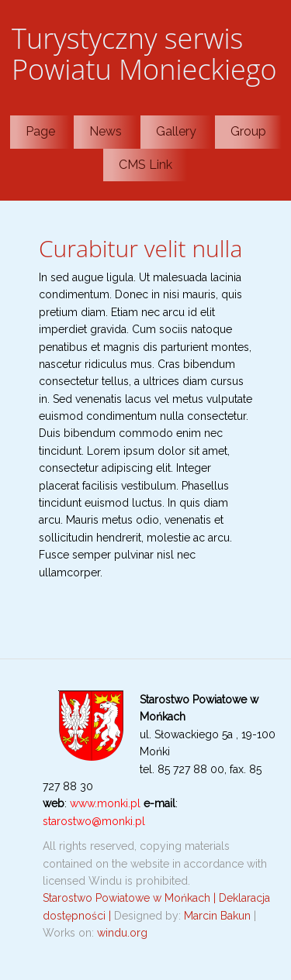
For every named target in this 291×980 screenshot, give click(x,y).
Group (248, 131)
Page (40, 131)
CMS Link (145, 165)
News (106, 131)
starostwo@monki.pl (94, 821)
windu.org (122, 933)
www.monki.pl (105, 803)
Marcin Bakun (217, 916)
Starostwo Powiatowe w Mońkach (128, 898)
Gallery (176, 131)
